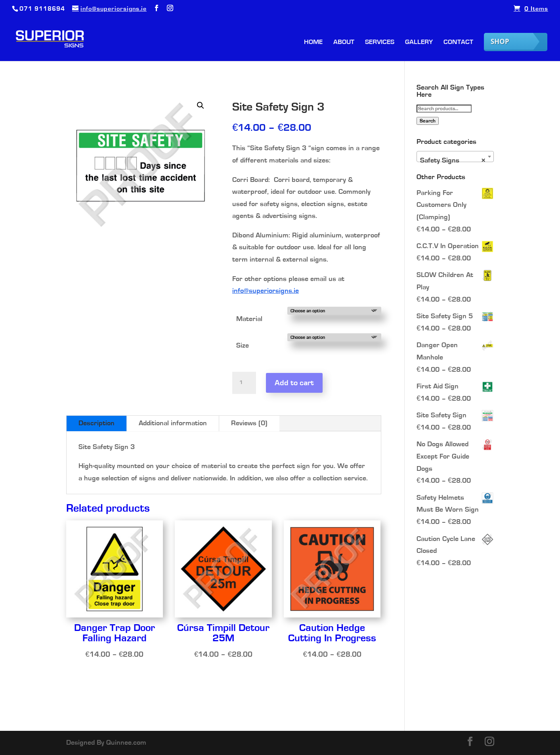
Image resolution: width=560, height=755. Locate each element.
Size (243, 346)
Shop (500, 41)
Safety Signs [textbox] (453, 161)
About (344, 42)
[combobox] (455, 157)
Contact (458, 42)
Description (97, 423)
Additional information (173, 423)
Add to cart (294, 383)
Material (249, 319)
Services (380, 42)
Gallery (419, 42)
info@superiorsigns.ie (266, 291)
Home (313, 42)
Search (428, 121)
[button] (201, 105)
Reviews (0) (249, 423)
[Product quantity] (244, 383)
